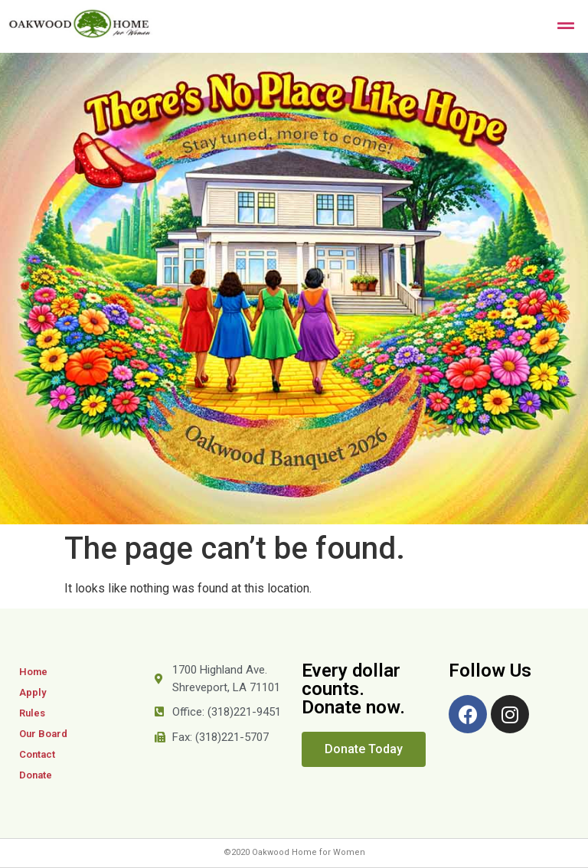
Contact (37, 754)
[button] (364, 749)
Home (33, 672)
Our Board (43, 734)
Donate (36, 775)
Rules (32, 713)
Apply (33, 692)
